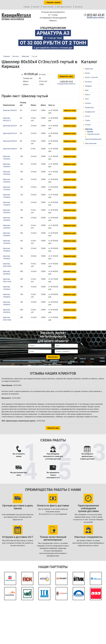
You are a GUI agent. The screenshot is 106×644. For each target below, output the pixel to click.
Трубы (88, 120)
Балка (88, 73)
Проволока (90, 108)
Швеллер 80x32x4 (10, 133)
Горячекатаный (93, 134)
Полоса (88, 103)
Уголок (88, 125)
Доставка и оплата (64, 7)
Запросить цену (66, 76)
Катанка (88, 82)
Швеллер (89, 129)
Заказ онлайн (48, 7)
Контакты (79, 7)
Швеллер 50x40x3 (10, 110)
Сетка (87, 116)
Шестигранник (91, 143)
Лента (88, 95)
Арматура (89, 69)
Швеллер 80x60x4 (10, 149)
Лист (87, 99)
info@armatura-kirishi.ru (96, 17)
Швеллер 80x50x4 (10, 141)
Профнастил (90, 112)
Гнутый (90, 132)
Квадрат (89, 86)
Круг (87, 90)
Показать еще (53, 428)
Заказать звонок (53, 2)
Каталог (36, 7)
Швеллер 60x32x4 (10, 126)
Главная (27, 7)
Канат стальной (91, 77)
